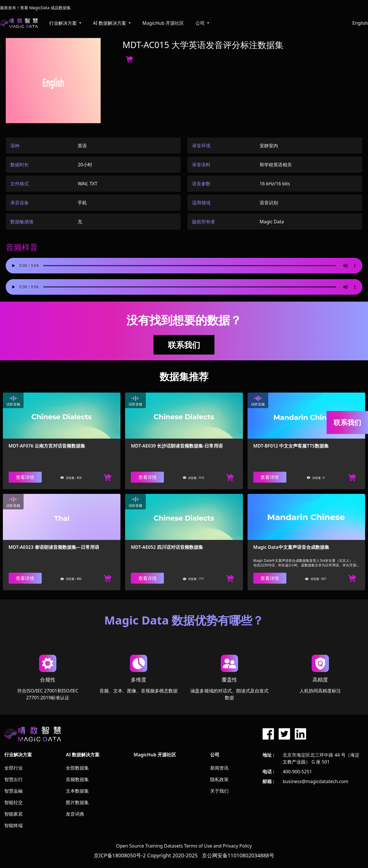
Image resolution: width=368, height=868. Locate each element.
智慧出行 (14, 779)
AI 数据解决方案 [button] (110, 23)
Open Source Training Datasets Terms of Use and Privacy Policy (184, 846)
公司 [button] (201, 23)
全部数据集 (77, 768)
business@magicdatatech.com (315, 781)
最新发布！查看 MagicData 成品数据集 (35, 8)
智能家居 (14, 814)
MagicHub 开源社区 (163, 23)
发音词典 (75, 814)
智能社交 (14, 802)
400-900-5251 (297, 772)
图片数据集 (77, 802)
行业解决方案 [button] (64, 23)
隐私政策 (219, 779)
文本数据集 (77, 791)
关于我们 (219, 791)
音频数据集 (77, 779)
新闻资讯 (219, 768)
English (360, 23)
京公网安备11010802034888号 (238, 855)
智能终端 (14, 825)
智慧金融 (14, 791)
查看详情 (25, 477)
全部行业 (14, 768)
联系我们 (184, 345)
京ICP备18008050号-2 (120, 855)
